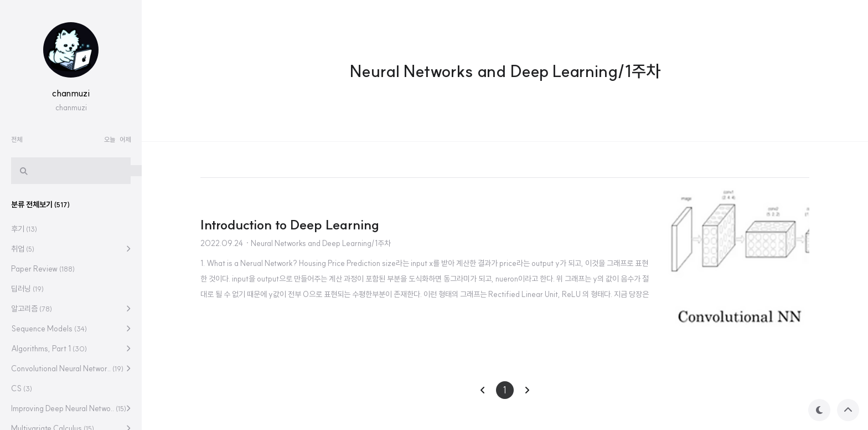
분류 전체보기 (40, 204)
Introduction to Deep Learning (290, 224)
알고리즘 (32, 309)
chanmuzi (71, 93)
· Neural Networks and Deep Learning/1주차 (318, 243)
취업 (23, 249)
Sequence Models (49, 329)
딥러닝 (27, 289)
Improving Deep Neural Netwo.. (69, 408)
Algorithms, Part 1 (49, 349)
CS (22, 388)
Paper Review (43, 269)
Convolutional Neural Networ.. (67, 368)
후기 (24, 229)
